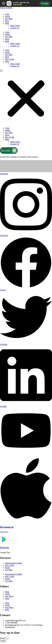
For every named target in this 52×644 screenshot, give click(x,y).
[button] (26, 97)
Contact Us (15, 28)
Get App (45, 3)
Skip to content (6, 8)
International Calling (14, 563)
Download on (7, 527)
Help (7, 23)
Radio (8, 16)
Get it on (4, 548)
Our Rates (9, 596)
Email (3, 638)
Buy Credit (10, 59)
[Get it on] (4, 543)
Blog (7, 21)
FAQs (7, 594)
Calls (7, 14)
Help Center (15, 26)
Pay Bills (9, 19)
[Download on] (26, 522)
